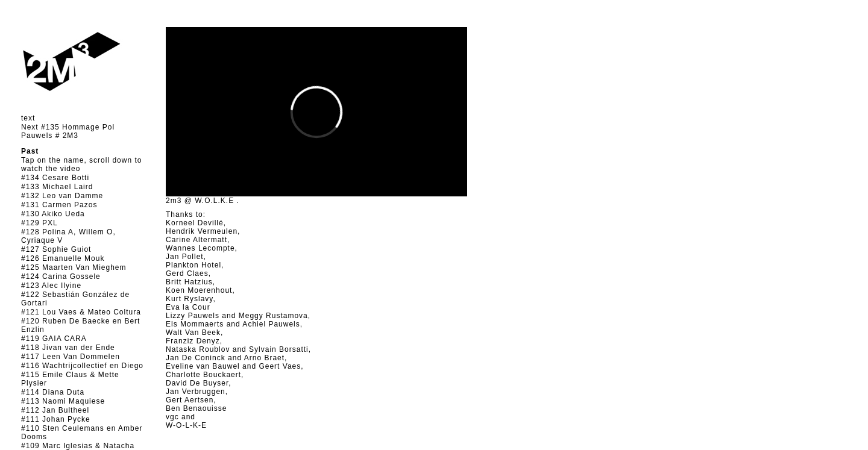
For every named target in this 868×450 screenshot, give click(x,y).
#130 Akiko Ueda (53, 214)
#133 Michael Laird (57, 187)
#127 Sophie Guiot (56, 249)
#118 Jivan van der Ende (68, 348)
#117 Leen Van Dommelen (71, 357)
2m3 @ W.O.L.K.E (200, 201)
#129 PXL (39, 223)
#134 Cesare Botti (55, 178)
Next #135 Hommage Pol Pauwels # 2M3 (68, 131)
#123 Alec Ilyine (51, 286)
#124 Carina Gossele (61, 277)
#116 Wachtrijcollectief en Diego (82, 366)
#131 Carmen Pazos (59, 205)
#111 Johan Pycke (56, 419)
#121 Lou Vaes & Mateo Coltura (81, 312)
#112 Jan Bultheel (55, 410)
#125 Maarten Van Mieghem (74, 267)
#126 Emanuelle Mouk (63, 258)
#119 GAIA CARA (54, 339)
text (28, 118)
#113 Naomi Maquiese (63, 401)
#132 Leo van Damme (62, 196)
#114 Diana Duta (53, 392)
